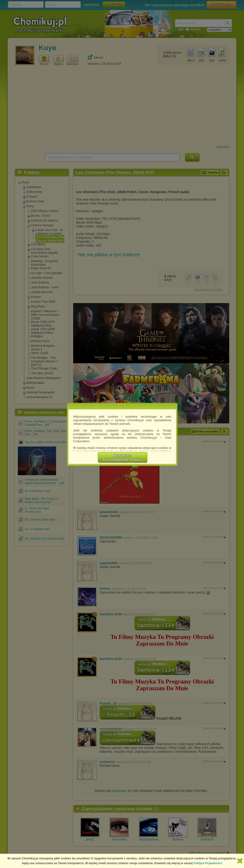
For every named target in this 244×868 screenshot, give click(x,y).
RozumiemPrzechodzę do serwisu (123, 458)
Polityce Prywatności (208, 863)
